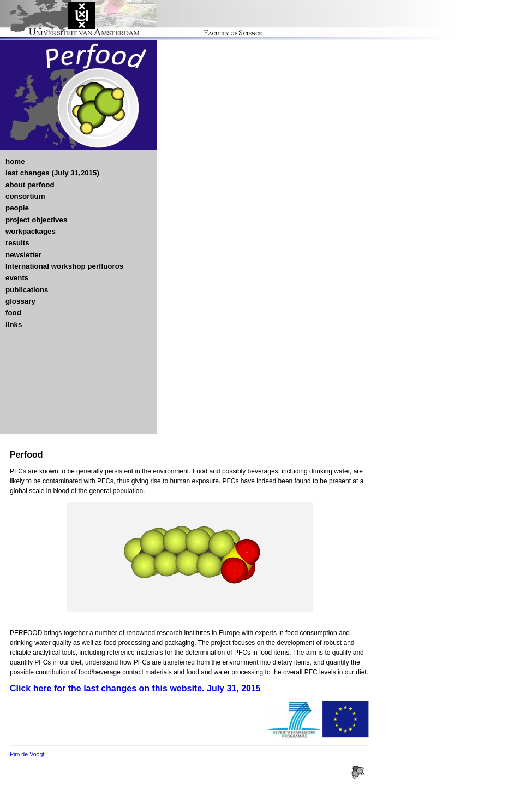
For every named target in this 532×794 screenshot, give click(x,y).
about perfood (30, 185)
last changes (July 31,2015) (52, 173)
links (14, 325)
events (17, 278)
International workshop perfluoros (64, 266)
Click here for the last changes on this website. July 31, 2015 (135, 688)
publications (27, 290)
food (13, 313)
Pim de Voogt (27, 754)
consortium (25, 196)
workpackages (31, 231)
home (15, 161)
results (17, 243)
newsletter (23, 255)
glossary (20, 301)
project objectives (36, 220)
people (17, 208)
